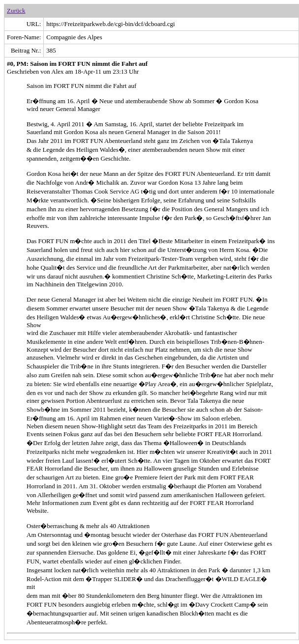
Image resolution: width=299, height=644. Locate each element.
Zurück (16, 11)
